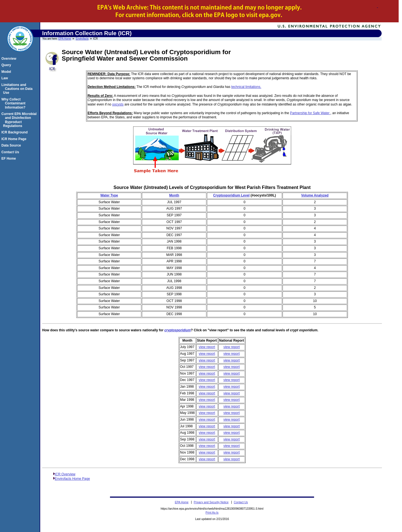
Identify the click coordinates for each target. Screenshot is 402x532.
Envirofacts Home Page (72, 479)
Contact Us (11, 152)
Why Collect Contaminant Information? (14, 103)
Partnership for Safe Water (310, 113)
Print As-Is (212, 513)
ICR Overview (65, 474)
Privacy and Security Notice (211, 502)
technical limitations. (246, 87)
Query (7, 65)
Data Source (12, 145)
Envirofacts (82, 39)
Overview (10, 59)
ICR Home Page (15, 139)
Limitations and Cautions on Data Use (18, 89)
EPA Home (65, 39)
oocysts (118, 104)
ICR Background (15, 132)
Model (7, 72)
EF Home (9, 159)
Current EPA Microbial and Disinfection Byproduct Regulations (20, 120)
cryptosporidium (178, 330)
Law (5, 78)
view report (207, 347)
